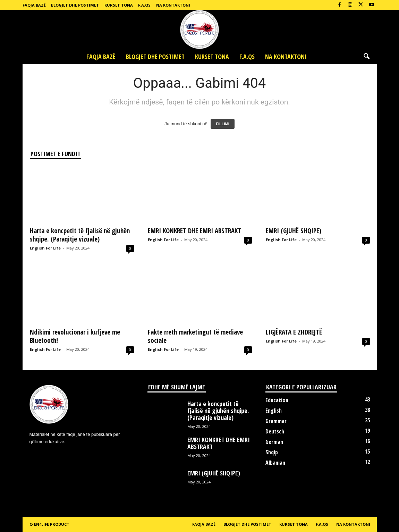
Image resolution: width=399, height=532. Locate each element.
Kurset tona (119, 5)
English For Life (45, 248)
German (274, 442)
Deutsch (275, 431)
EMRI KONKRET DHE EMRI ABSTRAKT (194, 231)
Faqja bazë (34, 5)
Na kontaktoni (173, 5)
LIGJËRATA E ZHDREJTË (294, 332)
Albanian (275, 463)
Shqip (272, 452)
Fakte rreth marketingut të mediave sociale (195, 336)
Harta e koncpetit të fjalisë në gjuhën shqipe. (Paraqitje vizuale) (80, 235)
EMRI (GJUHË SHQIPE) (294, 231)
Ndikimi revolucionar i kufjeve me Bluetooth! (75, 336)
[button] (366, 57)
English (274, 411)
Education (277, 400)
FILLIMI (223, 124)
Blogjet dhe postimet (75, 5)
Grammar (276, 421)
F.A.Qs (144, 5)
